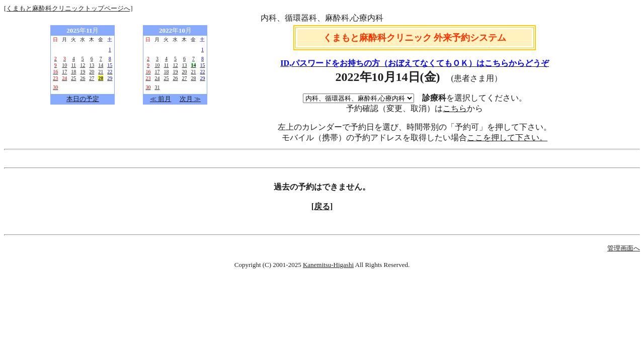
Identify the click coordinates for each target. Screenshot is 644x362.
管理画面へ (624, 248)
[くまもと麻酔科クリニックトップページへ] (68, 8)
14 (101, 65)
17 (64, 72)
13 (92, 65)
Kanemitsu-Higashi (328, 265)
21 (101, 72)
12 (83, 65)
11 (73, 65)
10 (64, 65)
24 (157, 78)
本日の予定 (83, 99)
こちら (455, 108)
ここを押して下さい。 (507, 138)
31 (157, 87)
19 (83, 72)
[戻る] (322, 206)
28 (193, 78)
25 (73, 78)
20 (92, 72)
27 (92, 78)
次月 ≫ (190, 99)
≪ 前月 (160, 99)
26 (83, 78)
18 (73, 72)
